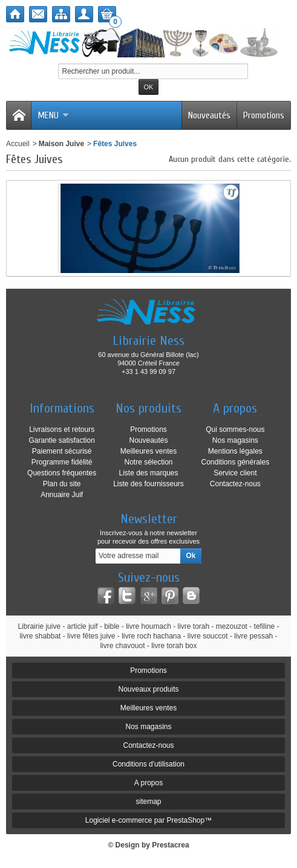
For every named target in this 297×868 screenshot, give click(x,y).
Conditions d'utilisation (148, 764)
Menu (53, 115)
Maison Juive (61, 144)
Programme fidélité (62, 462)
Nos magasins (235, 440)
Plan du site (62, 484)
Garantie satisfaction (61, 440)
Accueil (18, 144)
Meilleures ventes (148, 451)
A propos (148, 783)
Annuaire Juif (62, 495)
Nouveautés (209, 115)
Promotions (264, 115)
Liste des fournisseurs (148, 484)
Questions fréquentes (62, 473)
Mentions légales (235, 451)
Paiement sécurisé (62, 451)
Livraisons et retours (62, 429)
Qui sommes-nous (235, 429)
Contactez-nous (235, 484)
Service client (235, 473)
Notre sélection (148, 462)
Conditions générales (235, 462)
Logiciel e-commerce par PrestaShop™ (148, 820)
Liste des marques (148, 473)
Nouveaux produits (148, 689)
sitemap (148, 802)
